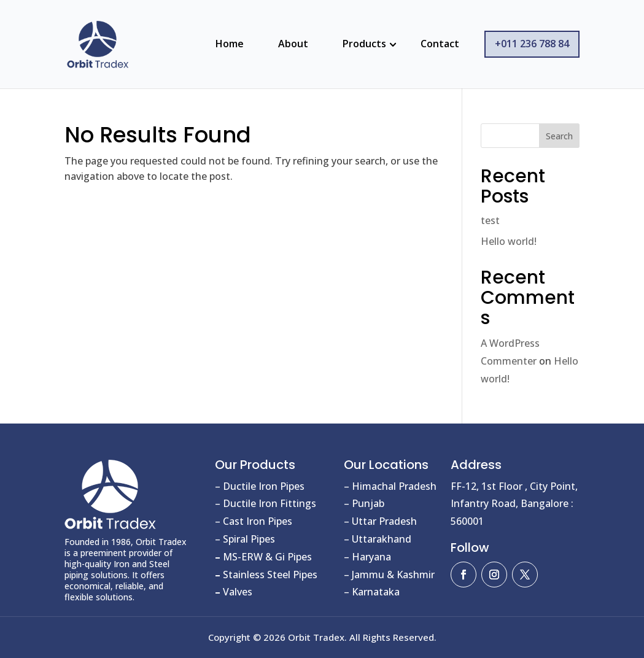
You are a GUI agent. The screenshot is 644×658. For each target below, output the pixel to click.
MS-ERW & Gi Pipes (263, 557)
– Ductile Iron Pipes (260, 486)
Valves (234, 592)
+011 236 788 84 (532, 44)
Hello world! (509, 241)
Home (230, 44)
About (293, 44)
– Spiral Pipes (245, 539)
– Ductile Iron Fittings (266, 503)
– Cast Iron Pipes (254, 521)
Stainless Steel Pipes (266, 575)
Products (364, 44)
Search (559, 136)
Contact (440, 44)
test (490, 220)
